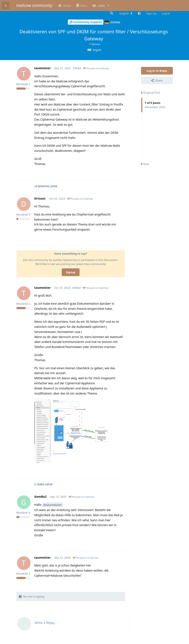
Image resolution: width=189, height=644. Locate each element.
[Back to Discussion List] (6, 6)
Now (145, 164)
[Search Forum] (111, 13)
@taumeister (53, 505)
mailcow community (34, 5)
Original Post (150, 92)
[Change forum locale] (126, 13)
